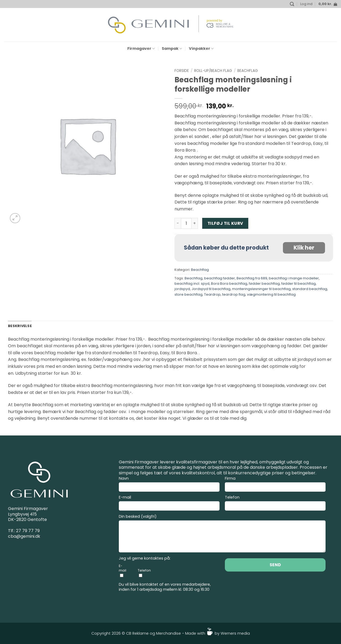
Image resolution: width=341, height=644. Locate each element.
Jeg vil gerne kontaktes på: (145, 558)
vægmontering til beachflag (271, 294)
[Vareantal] (186, 223)
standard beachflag (310, 289)
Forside (182, 71)
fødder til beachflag (299, 284)
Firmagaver (141, 48)
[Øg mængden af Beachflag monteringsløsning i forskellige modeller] (195, 223)
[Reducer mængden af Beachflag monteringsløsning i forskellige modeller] (178, 223)
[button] (292, 4)
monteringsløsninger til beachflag (261, 289)
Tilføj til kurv (225, 223)
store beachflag (188, 294)
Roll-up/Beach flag (213, 71)
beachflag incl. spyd (192, 284)
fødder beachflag (264, 284)
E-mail (169, 504)
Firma (275, 485)
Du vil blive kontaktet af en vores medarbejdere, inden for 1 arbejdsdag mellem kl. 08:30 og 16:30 (165, 587)
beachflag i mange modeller (294, 278)
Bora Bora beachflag (229, 284)
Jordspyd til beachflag (211, 289)
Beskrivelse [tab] (20, 326)
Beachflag (248, 71)
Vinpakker (201, 48)
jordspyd (182, 289)
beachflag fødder (220, 278)
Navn (169, 485)
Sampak (172, 48)
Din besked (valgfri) (222, 534)
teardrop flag (234, 294)
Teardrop (212, 294)
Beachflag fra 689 (252, 278)
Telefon (275, 504)
